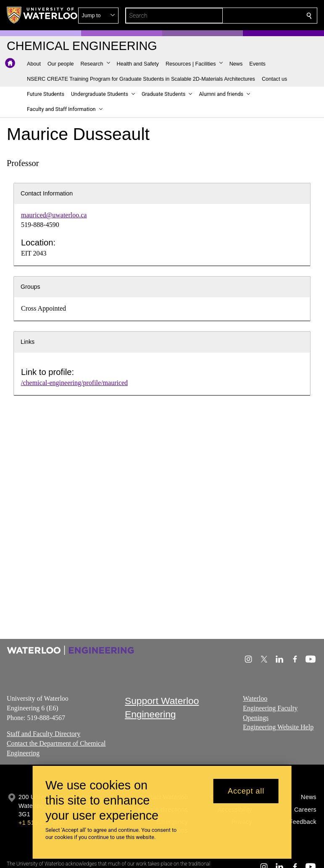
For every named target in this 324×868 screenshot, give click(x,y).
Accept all (246, 791)
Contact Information (47, 193)
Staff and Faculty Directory (43, 734)
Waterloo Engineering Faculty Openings (270, 708)
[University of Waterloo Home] (42, 15)
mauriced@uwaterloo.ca (54, 215)
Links (28, 342)
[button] (248, 16)
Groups (30, 287)
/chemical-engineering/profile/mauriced (74, 383)
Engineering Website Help (278, 727)
